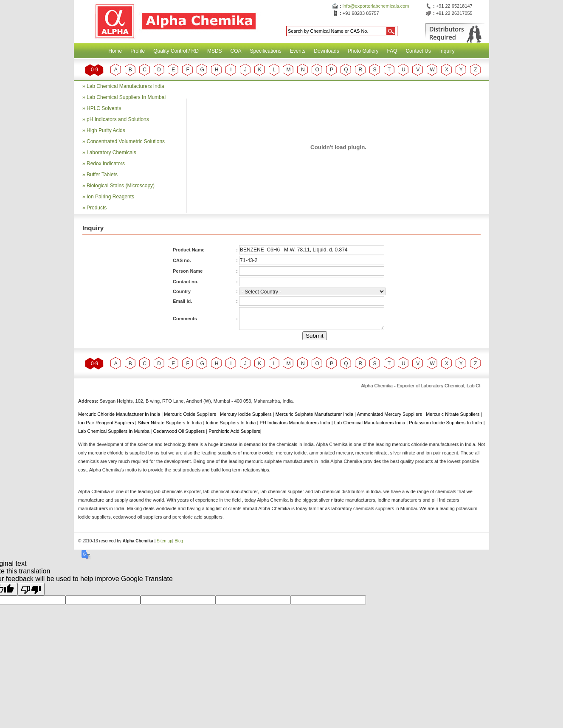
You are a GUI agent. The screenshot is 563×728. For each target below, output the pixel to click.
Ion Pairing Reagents (110, 197)
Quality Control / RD (176, 51)
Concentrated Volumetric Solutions (126, 141)
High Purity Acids (106, 130)
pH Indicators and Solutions (118, 119)
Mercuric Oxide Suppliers (190, 414)
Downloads (326, 51)
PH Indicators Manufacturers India (295, 423)
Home (115, 51)
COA (236, 51)
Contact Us (418, 51)
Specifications (266, 51)
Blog (179, 541)
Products (97, 208)
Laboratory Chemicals (111, 152)
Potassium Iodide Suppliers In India (446, 423)
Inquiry (447, 51)
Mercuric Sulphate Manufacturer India (315, 414)
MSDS (215, 51)
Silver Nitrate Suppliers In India (170, 423)
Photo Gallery (363, 51)
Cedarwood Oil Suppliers (180, 431)
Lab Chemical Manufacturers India (125, 86)
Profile (138, 51)
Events (298, 51)
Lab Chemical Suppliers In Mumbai (126, 97)
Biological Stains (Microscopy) (121, 186)
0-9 (94, 70)
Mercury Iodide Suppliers (246, 414)
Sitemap (165, 541)
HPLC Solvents (104, 108)
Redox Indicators (106, 164)
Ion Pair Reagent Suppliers (107, 423)
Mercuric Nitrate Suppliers (453, 414)
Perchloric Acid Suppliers (234, 431)
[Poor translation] (31, 589)
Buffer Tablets (102, 175)
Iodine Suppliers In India (231, 423)
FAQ (392, 51)
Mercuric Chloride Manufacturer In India (120, 414)
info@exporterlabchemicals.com (376, 6)
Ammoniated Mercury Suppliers (390, 414)
